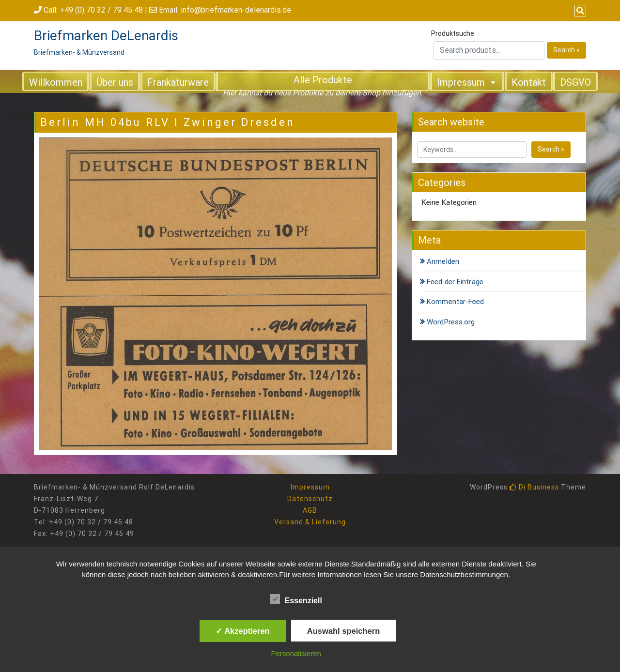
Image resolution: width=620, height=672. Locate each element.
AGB (310, 510)
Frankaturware (178, 82)
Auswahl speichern (343, 631)
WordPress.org (451, 322)
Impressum (467, 82)
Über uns (115, 82)
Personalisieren (296, 653)
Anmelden (443, 261)
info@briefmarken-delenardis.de (236, 10)
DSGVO (575, 82)
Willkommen (56, 82)
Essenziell (296, 599)
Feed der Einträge (455, 282)
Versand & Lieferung (310, 522)
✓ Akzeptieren (243, 631)
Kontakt (529, 82)
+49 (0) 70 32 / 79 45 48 (101, 10)
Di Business (534, 487)
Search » (566, 50)
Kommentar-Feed (455, 302)
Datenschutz (310, 499)
